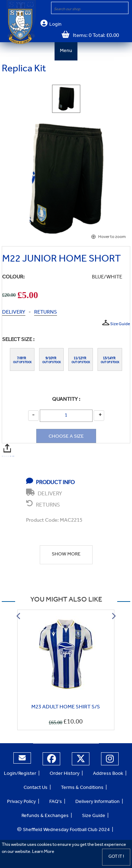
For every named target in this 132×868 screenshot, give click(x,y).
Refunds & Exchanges (45, 816)
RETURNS (46, 313)
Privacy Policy (21, 802)
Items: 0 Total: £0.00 (94, 36)
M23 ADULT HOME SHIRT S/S (66, 708)
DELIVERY (14, 313)
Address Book (108, 774)
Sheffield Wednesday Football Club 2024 (63, 830)
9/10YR (52, 359)
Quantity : (66, 400)
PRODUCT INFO (50, 482)
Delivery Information (98, 802)
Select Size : (18, 340)
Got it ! (116, 857)
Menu (66, 51)
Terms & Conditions (82, 788)
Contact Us (36, 788)
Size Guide (116, 323)
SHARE (8, 448)
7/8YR (22, 359)
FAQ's (56, 802)
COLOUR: (13, 278)
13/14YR (110, 359)
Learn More (43, 852)
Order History (65, 774)
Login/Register (20, 774)
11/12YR (81, 359)
